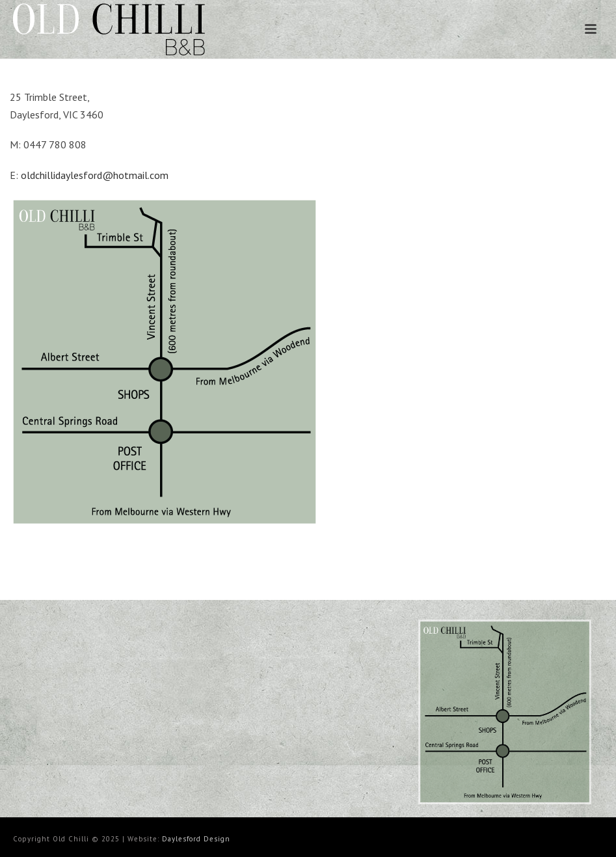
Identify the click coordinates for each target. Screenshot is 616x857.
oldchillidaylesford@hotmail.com (95, 175)
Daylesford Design (196, 839)
